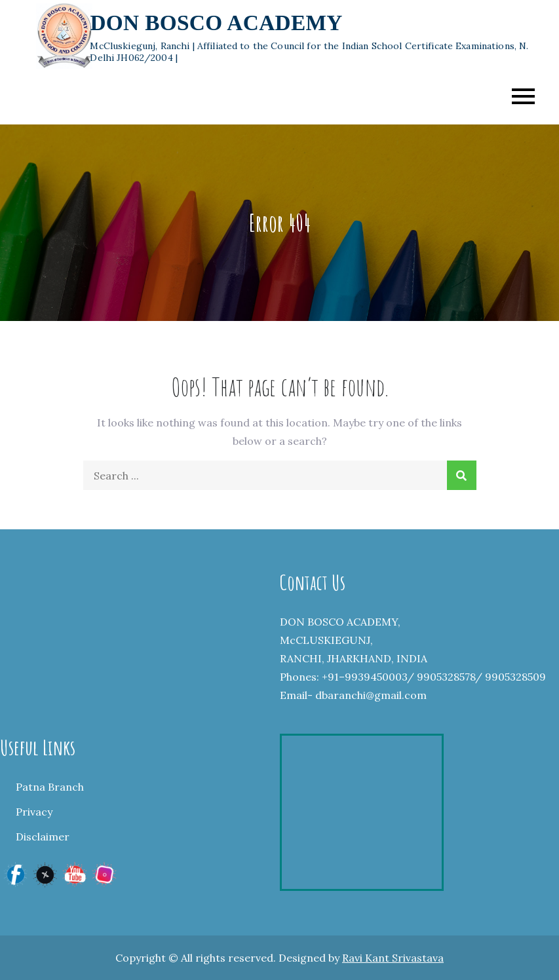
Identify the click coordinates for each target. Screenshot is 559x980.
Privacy (34, 812)
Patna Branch (50, 787)
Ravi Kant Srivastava (393, 958)
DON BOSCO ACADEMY (216, 23)
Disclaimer (43, 837)
